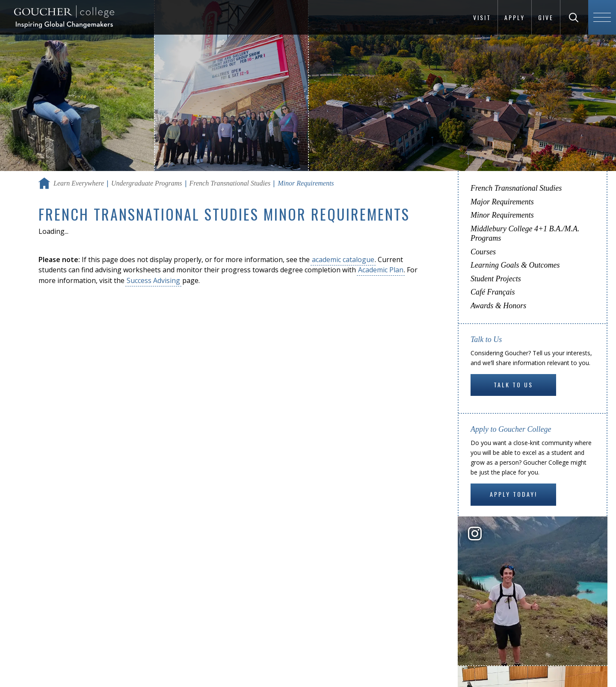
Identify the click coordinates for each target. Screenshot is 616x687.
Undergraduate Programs (147, 183)
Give (546, 17)
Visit (482, 17)
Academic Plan (381, 270)
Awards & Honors (498, 306)
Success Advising (153, 280)
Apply (515, 17)
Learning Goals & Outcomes (515, 265)
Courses (483, 252)
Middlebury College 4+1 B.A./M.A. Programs (525, 234)
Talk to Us (513, 385)
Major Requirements (502, 202)
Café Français (493, 292)
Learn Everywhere (79, 183)
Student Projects (496, 279)
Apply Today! (514, 494)
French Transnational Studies (230, 183)
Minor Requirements (502, 215)
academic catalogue (343, 259)
